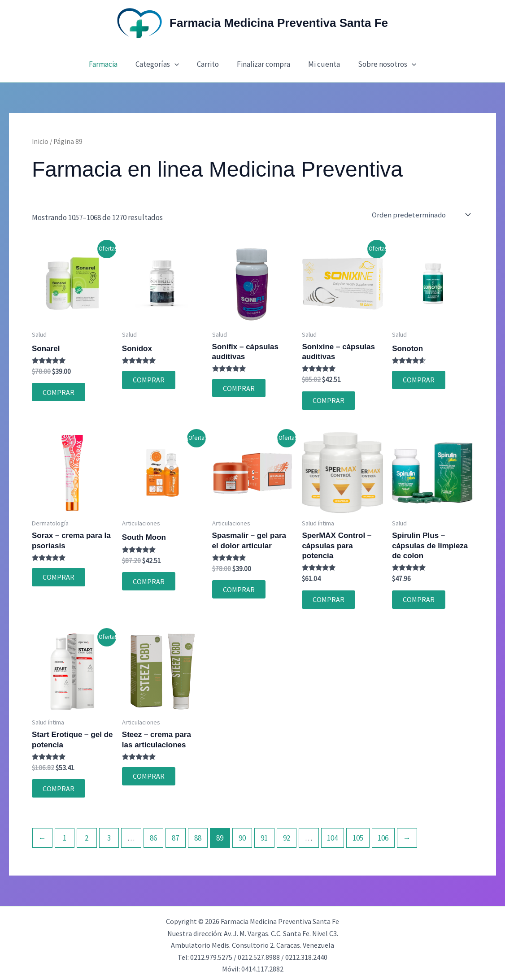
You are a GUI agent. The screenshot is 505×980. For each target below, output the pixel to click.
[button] (178, 64)
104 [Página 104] (332, 834)
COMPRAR (57, 391)
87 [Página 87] (175, 834)
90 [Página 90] (242, 834)
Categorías (161, 64)
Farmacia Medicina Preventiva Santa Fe (279, 23)
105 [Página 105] (358, 834)
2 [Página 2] (87, 834)
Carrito (209, 64)
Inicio (40, 141)
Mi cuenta (320, 64)
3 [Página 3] (109, 834)
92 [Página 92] (287, 834)
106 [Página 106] (383, 834)
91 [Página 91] (264, 834)
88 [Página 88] (198, 834)
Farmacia (110, 64)
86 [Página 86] (153, 834)
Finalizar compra (262, 64)
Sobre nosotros (380, 64)
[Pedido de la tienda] (423, 215)
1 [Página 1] (65, 834)
